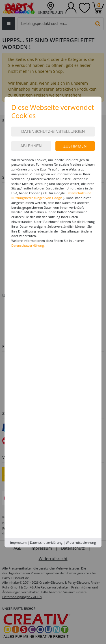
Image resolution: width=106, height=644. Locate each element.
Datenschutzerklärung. (28, 245)
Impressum (18, 542)
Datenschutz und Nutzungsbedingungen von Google (51, 195)
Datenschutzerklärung (46, 542)
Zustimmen (75, 146)
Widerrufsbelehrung (81, 542)
